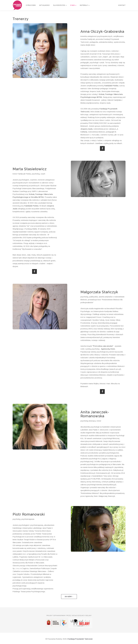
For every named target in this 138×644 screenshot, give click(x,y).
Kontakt (122, 5)
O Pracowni (31, 5)
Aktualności (44, 5)
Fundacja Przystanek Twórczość (80, 639)
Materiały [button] (85, 5)
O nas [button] (73, 5)
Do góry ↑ (69, 597)
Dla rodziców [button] (60, 5)
